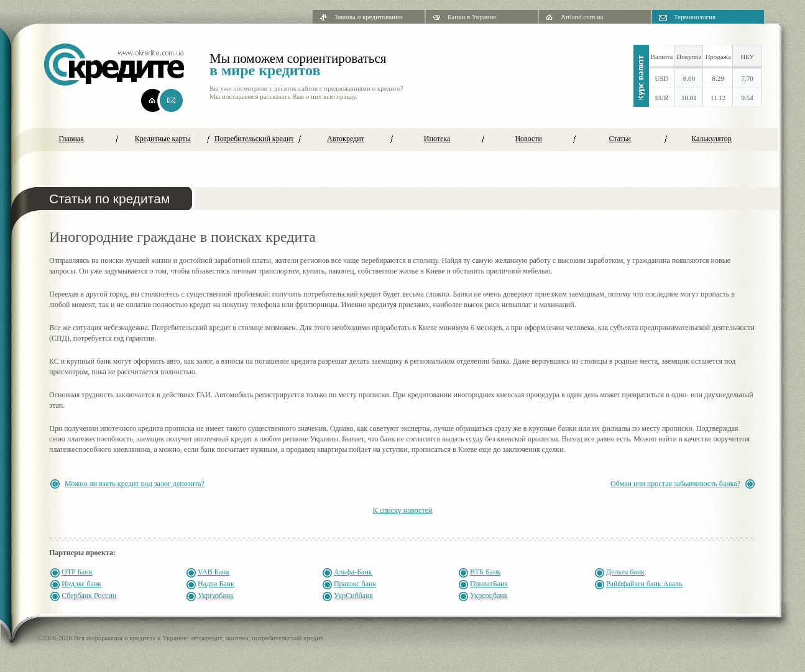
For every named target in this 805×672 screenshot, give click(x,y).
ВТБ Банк (485, 572)
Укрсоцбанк (489, 596)
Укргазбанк (216, 596)
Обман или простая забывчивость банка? (675, 484)
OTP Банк (77, 572)
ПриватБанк (489, 584)
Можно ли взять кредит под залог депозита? (135, 484)
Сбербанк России (89, 596)
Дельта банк (625, 572)
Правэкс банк (355, 584)
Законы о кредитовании (369, 17)
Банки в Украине (472, 17)
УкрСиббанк (354, 596)
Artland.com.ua (582, 17)
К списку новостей (403, 510)
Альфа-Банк (353, 572)
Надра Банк (216, 584)
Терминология (695, 17)
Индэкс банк (81, 584)
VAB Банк (214, 572)
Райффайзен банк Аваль (644, 584)
